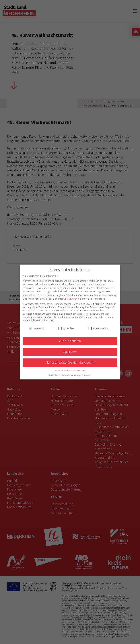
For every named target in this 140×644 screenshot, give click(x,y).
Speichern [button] (70, 352)
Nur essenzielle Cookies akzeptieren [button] (70, 362)
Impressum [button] (86, 375)
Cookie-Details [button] (55, 375)
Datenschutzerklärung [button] (71, 375)
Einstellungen (70, 299)
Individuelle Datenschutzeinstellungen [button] (70, 370)
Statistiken (66, 328)
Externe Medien (99, 328)
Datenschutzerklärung (105, 295)
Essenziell (36, 328)
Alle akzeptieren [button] (70, 341)
